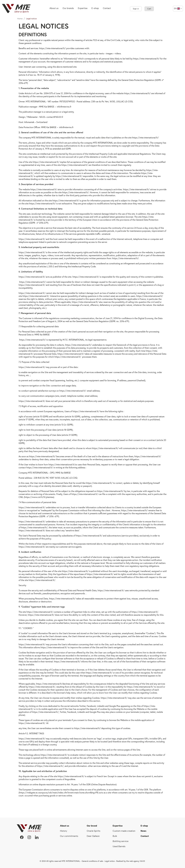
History (64, 831)
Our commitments (69, 836)
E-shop (144, 826)
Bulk (115, 836)
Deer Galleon (93, 836)
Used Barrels (119, 846)
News (143, 831)
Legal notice (110, 861)
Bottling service (121, 841)
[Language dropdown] (178, 9)
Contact (145, 836)
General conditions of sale (92, 861)
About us (65, 826)
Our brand (92, 826)
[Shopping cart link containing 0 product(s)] (149, 9)
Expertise (118, 826)
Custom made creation (124, 831)
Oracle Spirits (94, 831)
